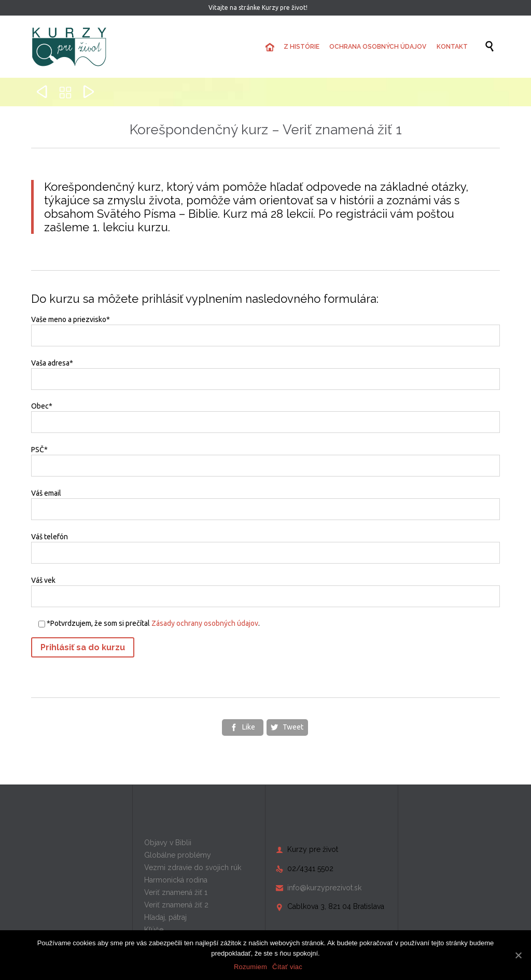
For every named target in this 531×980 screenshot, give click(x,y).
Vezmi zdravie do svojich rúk (193, 867)
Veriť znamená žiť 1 (176, 892)
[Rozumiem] (518, 955)
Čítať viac (287, 967)
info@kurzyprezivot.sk (319, 888)
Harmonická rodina (176, 880)
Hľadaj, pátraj (165, 917)
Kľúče (154, 930)
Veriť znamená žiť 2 (176, 905)
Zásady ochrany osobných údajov (205, 623)
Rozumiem (250, 967)
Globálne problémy (178, 855)
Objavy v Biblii (168, 843)
